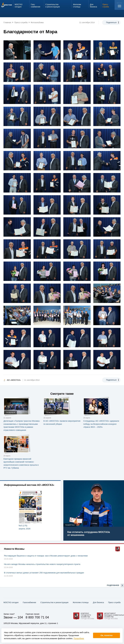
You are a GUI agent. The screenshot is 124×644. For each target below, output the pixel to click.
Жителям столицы (81, 602)
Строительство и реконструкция (54, 602)
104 (20, 617)
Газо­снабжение (29, 602)
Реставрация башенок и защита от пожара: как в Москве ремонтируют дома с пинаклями (46, 556)
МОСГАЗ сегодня (11, 602)
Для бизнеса (98, 602)
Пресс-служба (114, 602)
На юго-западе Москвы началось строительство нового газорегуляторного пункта (42, 564)
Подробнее (79, 638)
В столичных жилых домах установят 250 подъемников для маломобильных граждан (44, 573)
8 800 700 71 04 (37, 617)
